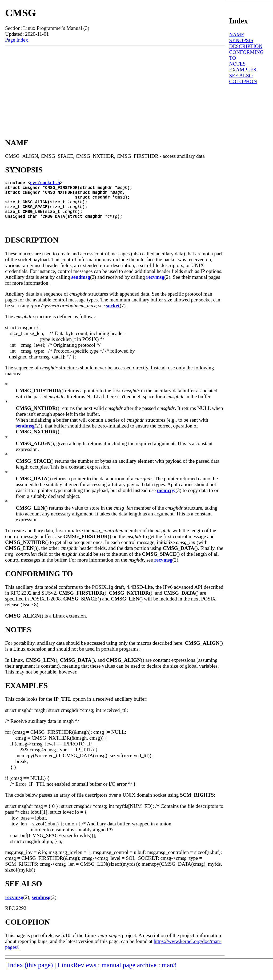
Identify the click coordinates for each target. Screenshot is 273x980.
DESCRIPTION (246, 46)
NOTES (238, 64)
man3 (169, 973)
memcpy (166, 499)
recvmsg (155, 286)
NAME (237, 35)
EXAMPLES (243, 70)
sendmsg (81, 286)
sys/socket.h (45, 184)
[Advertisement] (115, 86)
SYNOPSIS (241, 40)
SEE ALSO (241, 76)
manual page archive (129, 973)
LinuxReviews (77, 973)
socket (113, 314)
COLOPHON (243, 81)
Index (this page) (30, 973)
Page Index (17, 40)
